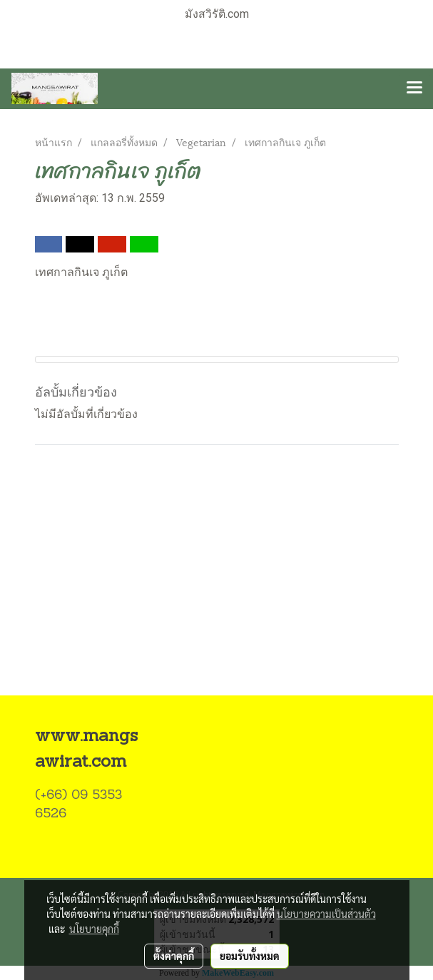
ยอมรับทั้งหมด (250, 956)
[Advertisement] (216, 588)
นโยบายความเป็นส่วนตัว (326, 914)
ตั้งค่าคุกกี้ (174, 956)
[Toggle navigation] (414, 88)
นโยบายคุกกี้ (94, 929)
